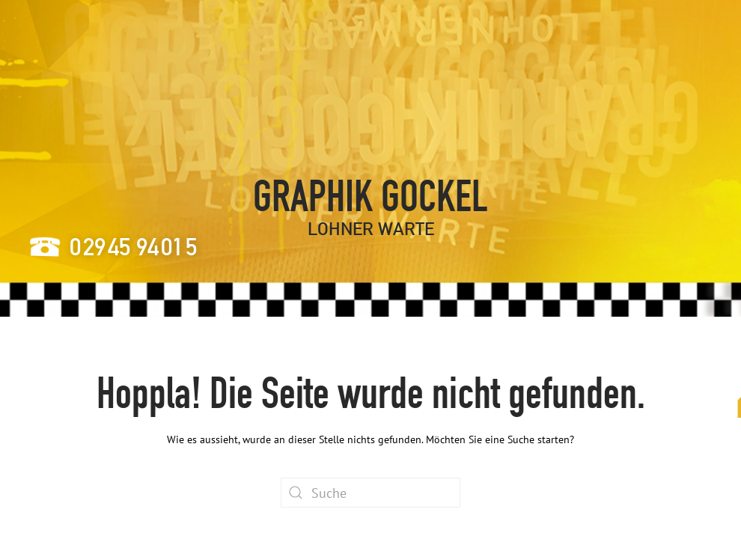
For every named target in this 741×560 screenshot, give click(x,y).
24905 (133, 247)
